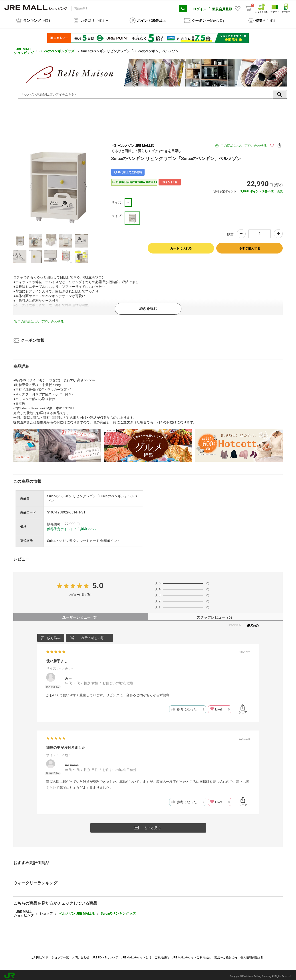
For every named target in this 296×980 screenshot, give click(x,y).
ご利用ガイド (40, 954)
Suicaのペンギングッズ (57, 48)
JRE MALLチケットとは (136, 954)
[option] (58, 184)
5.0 (98, 582)
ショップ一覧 (60, 954)
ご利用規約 (162, 954)
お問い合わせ (81, 954)
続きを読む (148, 305)
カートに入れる (181, 245)
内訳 (280, 188)
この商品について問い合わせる (244, 143)
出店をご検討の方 (226, 954)
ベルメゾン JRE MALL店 (77, 910)
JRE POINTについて (105, 954)
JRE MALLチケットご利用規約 (192, 954)
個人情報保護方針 (252, 954)
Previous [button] (34, 184)
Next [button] (83, 184)
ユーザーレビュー (81, 614)
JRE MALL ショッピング (24, 48)
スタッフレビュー (215, 614)
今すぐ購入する (250, 245)
